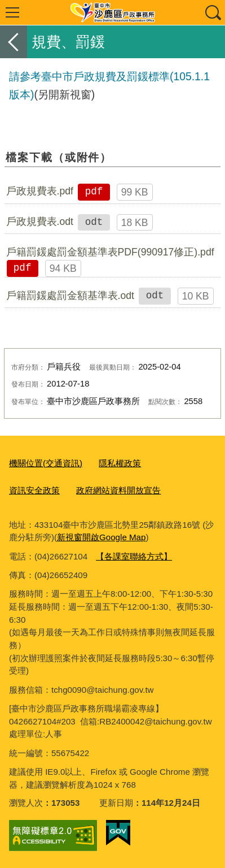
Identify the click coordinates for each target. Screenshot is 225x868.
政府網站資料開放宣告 (118, 490)
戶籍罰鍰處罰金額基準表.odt (70, 296)
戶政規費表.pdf (40, 191)
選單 (12, 12)
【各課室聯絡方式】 (134, 556)
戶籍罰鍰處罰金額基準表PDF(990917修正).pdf (110, 252)
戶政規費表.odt (40, 222)
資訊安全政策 (34, 490)
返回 (14, 42)
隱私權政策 (120, 463)
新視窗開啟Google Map (101, 537)
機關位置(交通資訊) (46, 463)
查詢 (213, 12)
